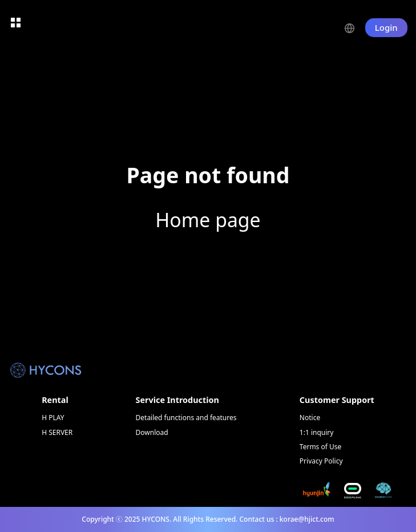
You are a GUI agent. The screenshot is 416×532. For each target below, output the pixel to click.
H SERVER (57, 432)
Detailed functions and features (186, 418)
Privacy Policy (321, 461)
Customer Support (337, 400)
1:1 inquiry (317, 432)
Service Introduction (177, 400)
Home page (208, 220)
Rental (55, 400)
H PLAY (53, 418)
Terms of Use (320, 447)
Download (152, 432)
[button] (355, 27)
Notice (310, 418)
